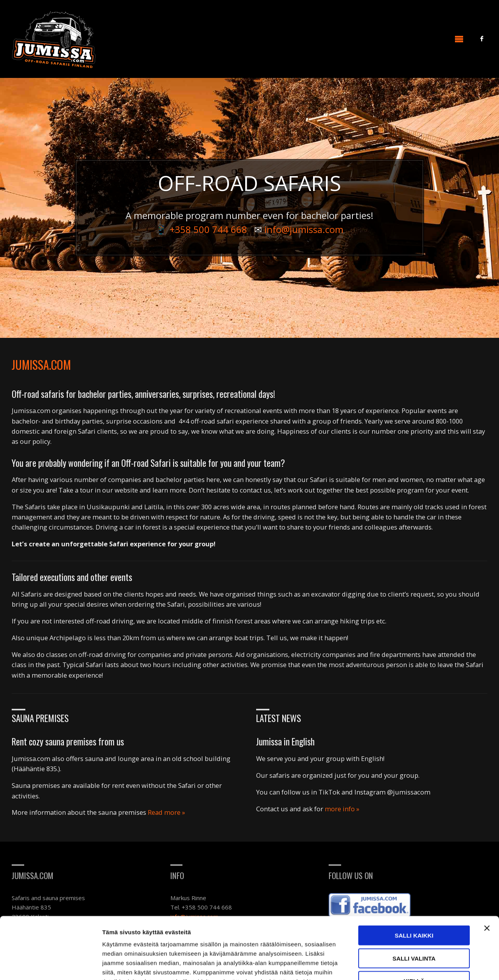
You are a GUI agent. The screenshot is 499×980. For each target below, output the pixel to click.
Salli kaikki (414, 877)
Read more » (166, 812)
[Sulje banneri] (487, 870)
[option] (249, 208)
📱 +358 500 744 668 (201, 230)
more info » (342, 809)
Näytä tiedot (417, 965)
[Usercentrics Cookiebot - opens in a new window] (50, 965)
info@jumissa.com (304, 230)
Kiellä (414, 923)
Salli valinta (414, 900)
